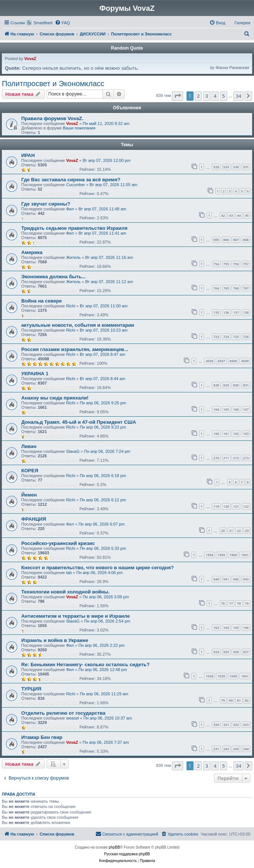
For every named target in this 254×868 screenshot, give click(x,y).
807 (236, 240)
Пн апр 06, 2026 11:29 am (104, 694)
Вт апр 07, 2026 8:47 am (103, 354)
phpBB (115, 847)
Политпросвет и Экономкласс (53, 84)
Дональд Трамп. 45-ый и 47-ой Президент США (79, 422)
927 (246, 652)
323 (246, 725)
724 (226, 337)
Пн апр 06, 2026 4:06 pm (100, 573)
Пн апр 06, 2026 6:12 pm (103, 500)
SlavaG (73, 451)
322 (236, 725)
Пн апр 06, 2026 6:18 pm (103, 476)
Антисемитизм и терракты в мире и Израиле (76, 616)
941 (226, 579)
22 (239, 531)
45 (247, 215)
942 (236, 579)
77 (231, 603)
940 (216, 579)
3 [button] (207, 96)
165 (226, 409)
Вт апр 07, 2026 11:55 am (113, 185)
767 (246, 288)
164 (216, 409)
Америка (32, 252)
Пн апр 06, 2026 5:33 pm (103, 548)
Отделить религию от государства (63, 713)
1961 (245, 555)
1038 (209, 676)
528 (216, 167)
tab (69, 573)
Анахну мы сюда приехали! (55, 398)
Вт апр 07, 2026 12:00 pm (107, 160)
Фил (70, 209)
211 (226, 458)
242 (226, 749)
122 (246, 506)
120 (226, 506)
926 (236, 652)
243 (236, 749)
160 (216, 434)
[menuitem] (62, 23)
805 (216, 240)
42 (223, 215)
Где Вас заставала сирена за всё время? (71, 180)
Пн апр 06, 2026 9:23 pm (103, 427)
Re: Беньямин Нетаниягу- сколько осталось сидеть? (85, 665)
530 (236, 167)
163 (246, 434)
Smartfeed (43, 23)
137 (236, 312)
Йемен (29, 495)
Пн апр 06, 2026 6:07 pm (101, 524)
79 (247, 603)
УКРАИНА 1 (35, 374)
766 (236, 288)
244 (246, 749)
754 (216, 264)
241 (216, 749)
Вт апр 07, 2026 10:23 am (104, 330)
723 (216, 337)
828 (216, 385)
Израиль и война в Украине (55, 640)
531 (246, 167)
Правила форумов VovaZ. (52, 118)
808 (246, 240)
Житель (73, 257)
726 (246, 337)
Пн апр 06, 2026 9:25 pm (103, 403)
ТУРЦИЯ (31, 689)
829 (226, 385)
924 (216, 652)
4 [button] (215, 96)
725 (236, 337)
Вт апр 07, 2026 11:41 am (102, 233)
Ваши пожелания (79, 128)
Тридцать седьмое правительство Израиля (74, 228)
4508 (233, 361)
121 (236, 506)
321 (226, 725)
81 (239, 700)
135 (216, 312)
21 (231, 531)
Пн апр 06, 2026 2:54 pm (107, 621)
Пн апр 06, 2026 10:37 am (108, 718)
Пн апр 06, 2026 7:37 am (106, 742)
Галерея (242, 23)
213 (246, 458)
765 (226, 288)
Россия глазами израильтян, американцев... (75, 349)
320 (216, 725)
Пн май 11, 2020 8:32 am (106, 123)
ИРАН (28, 155)
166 (236, 409)
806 (226, 240)
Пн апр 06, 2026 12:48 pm (103, 670)
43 (231, 215)
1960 (233, 555)
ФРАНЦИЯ (34, 519)
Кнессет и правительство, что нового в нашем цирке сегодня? (98, 568)
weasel (72, 718)
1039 (221, 676)
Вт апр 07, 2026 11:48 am (102, 209)
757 (246, 264)
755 (226, 264)
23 (247, 531)
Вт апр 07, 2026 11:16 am (109, 257)
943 (246, 579)
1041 (245, 676)
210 (216, 458)
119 (216, 506)
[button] (178, 96)
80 (231, 700)
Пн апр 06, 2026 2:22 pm (101, 645)
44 (239, 215)
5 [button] (224, 96)
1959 (221, 555)
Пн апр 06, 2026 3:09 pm (106, 597)
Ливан (29, 446)
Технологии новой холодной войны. (65, 592)
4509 (245, 361)
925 (226, 652)
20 (223, 531)
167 (246, 409)
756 (236, 264)
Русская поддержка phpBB (127, 854)
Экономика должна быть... (54, 277)
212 (236, 458)
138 (246, 312)
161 (226, 434)
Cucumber (76, 185)
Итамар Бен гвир (42, 737)
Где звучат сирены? (46, 204)
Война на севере (42, 301)
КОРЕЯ (30, 471)
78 (239, 603)
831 (246, 385)
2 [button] (198, 96)
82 (247, 700)
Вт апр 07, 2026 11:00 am (104, 306)
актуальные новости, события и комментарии (78, 325)
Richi (70, 306)
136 (226, 312)
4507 (221, 361)
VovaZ (30, 59)
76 (223, 603)
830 (236, 385)
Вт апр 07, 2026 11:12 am (109, 282)
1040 (233, 676)
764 (216, 288)
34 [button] (239, 96)
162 (236, 434)
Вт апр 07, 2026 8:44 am (103, 379)
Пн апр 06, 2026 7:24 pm (107, 451)
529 (226, 167)
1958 (209, 555)
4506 (209, 361)
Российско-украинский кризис (58, 543)
